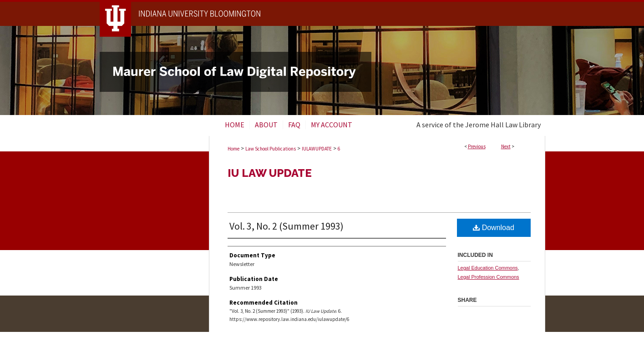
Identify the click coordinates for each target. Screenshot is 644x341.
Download (494, 228)
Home (233, 149)
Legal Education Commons (488, 268)
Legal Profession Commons (489, 277)
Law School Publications (271, 149)
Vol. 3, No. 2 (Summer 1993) (287, 226)
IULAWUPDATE (317, 149)
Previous (477, 146)
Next (506, 146)
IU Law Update (270, 173)
